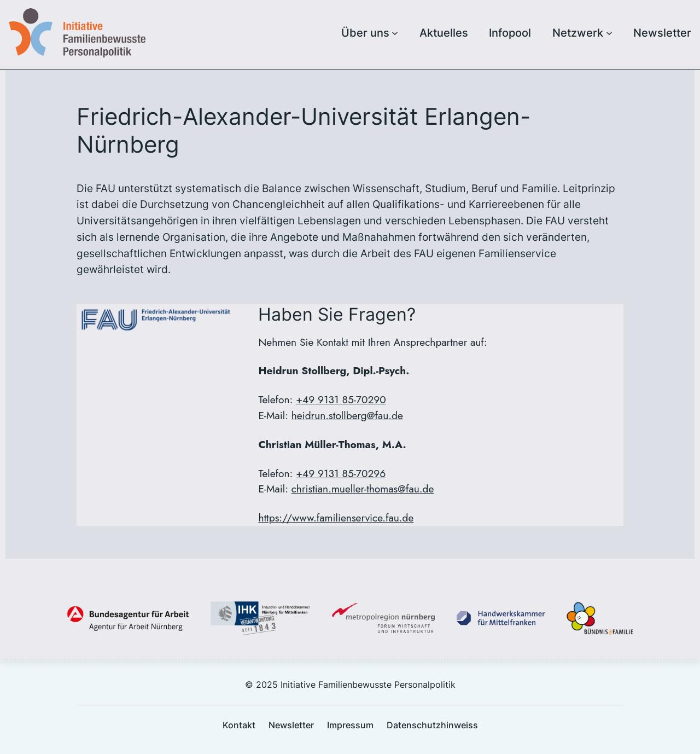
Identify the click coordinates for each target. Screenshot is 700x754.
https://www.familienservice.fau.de (336, 518)
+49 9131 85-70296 (341, 473)
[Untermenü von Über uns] (395, 33)
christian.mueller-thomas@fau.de (363, 489)
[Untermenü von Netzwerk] (609, 33)
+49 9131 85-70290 (341, 399)
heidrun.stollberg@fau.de (347, 415)
